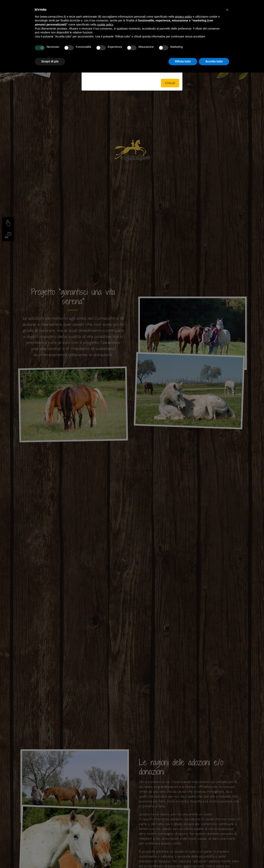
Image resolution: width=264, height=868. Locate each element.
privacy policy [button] (184, 17)
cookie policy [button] (105, 25)
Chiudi (170, 83)
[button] (227, 10)
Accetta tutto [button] (214, 61)
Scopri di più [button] (50, 61)
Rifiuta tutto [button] (183, 61)
